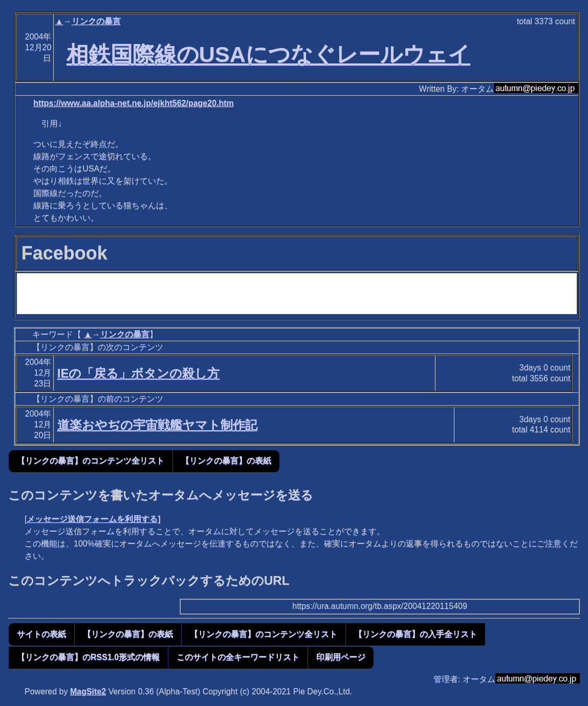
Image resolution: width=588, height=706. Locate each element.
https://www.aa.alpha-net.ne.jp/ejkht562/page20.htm (134, 103)
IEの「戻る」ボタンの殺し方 (139, 373)
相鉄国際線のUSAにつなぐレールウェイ (268, 54)
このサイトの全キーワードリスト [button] (238, 657)
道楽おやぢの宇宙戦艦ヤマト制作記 (157, 425)
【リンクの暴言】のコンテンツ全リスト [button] (91, 461)
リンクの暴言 (96, 21)
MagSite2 (88, 691)
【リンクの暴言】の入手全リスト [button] (416, 634)
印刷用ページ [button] (341, 657)
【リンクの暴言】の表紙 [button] (226, 461)
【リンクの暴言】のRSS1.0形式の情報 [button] (88, 657)
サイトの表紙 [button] (41, 634)
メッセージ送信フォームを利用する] (93, 519)
